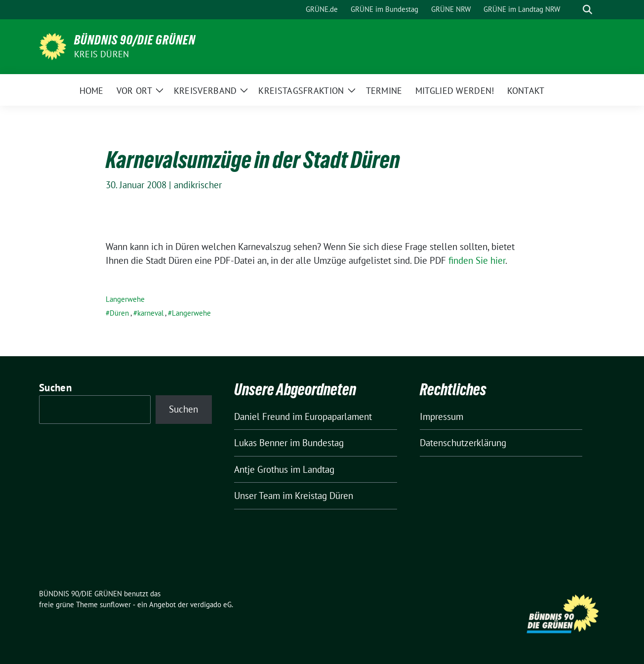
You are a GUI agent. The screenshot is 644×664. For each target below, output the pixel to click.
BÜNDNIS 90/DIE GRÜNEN (135, 40)
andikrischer (198, 185)
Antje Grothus (261, 469)
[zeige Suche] (587, 10)
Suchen (55, 388)
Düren (119, 313)
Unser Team (257, 496)
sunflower (115, 604)
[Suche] (573, 10)
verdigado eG (211, 604)
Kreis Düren (101, 54)
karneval (150, 313)
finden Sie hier (477, 260)
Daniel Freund (262, 416)
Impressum (442, 416)
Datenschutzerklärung (463, 443)
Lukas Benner (261, 443)
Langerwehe (125, 299)
